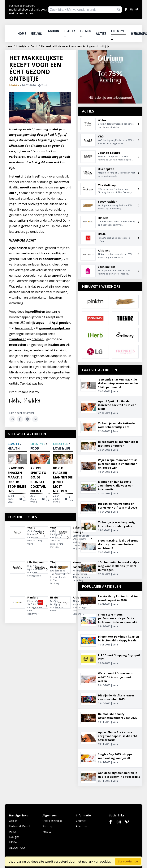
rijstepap (37, 323)
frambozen (18, 339)
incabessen (56, 345)
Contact (81, 821)
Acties (101, 34)
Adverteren (83, 826)
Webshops (139, 34)
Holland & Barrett (20, 826)
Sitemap (48, 826)
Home (22, 34)
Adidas (13, 821)
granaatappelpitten (54, 328)
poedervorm (52, 259)
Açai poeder (61, 323)
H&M (12, 831)
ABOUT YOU (17, 848)
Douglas (14, 837)
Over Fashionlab (52, 821)
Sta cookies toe (128, 861)
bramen (38, 339)
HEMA (13, 842)
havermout (24, 328)
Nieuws (36, 34)
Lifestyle (119, 33)
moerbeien (18, 345)
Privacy (47, 831)
